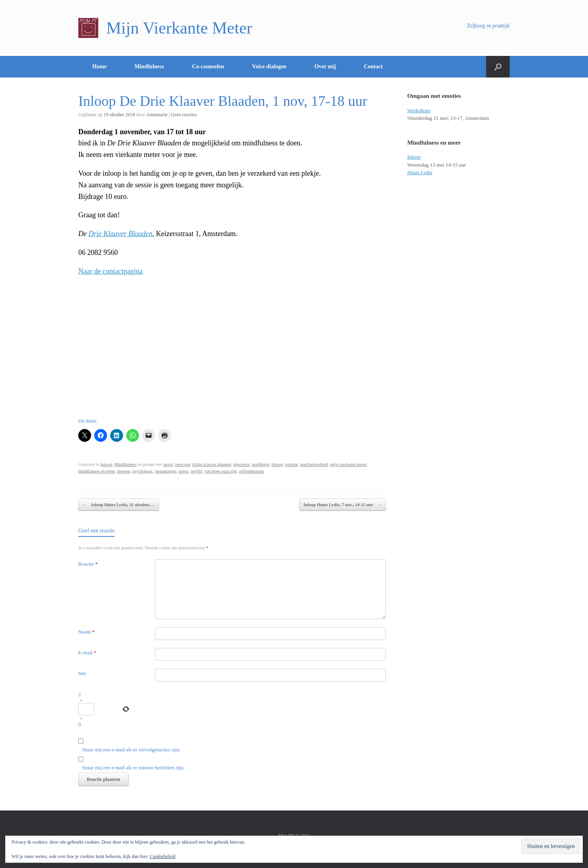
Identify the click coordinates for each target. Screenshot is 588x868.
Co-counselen (208, 67)
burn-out (183, 464)
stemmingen (166, 471)
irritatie (292, 464)
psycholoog (142, 471)
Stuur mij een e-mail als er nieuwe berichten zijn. (133, 768)
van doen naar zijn (221, 471)
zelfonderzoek (251, 471)
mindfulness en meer (97, 471)
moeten (124, 471)
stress (184, 471)
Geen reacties (184, 115)
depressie (241, 464)
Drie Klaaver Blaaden (121, 234)
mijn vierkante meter (348, 464)
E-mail (87, 652)
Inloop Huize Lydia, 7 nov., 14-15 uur (343, 505)
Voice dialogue (269, 67)
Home (99, 67)
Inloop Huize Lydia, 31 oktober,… (119, 505)
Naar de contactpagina (110, 271)
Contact (373, 67)
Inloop (106, 464)
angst (168, 464)
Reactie (88, 564)
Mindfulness (149, 67)
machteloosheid (314, 464)
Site (82, 673)
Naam (86, 632)
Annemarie (157, 115)
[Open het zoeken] (498, 67)
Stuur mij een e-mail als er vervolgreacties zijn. (131, 750)
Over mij (325, 67)
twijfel (196, 471)
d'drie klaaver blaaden (212, 464)
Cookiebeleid (163, 856)
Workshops (419, 110)
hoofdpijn (261, 464)
